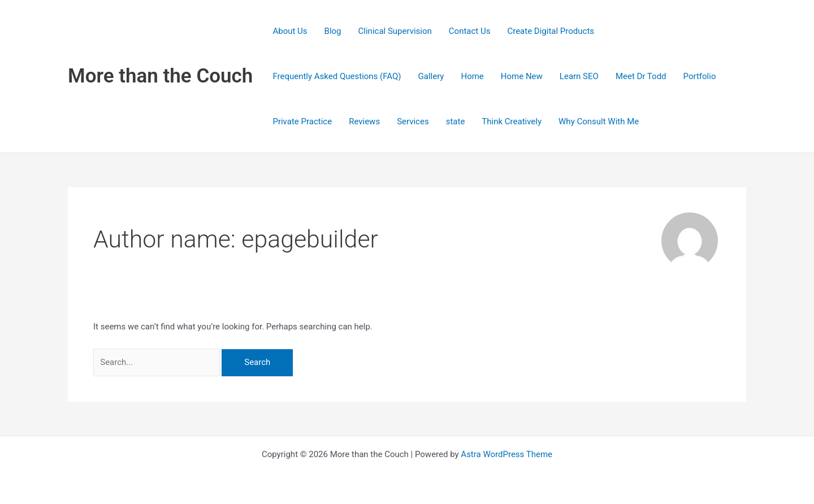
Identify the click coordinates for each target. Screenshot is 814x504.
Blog (333, 31)
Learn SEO (579, 76)
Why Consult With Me (599, 121)
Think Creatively (512, 121)
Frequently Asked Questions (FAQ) (337, 76)
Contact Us (470, 31)
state (456, 121)
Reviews (364, 121)
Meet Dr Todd (641, 76)
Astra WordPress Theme (506, 454)
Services (413, 121)
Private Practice (302, 121)
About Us (290, 31)
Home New (522, 76)
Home (472, 76)
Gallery (431, 76)
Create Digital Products (551, 31)
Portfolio (700, 76)
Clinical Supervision (395, 31)
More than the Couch (160, 76)
